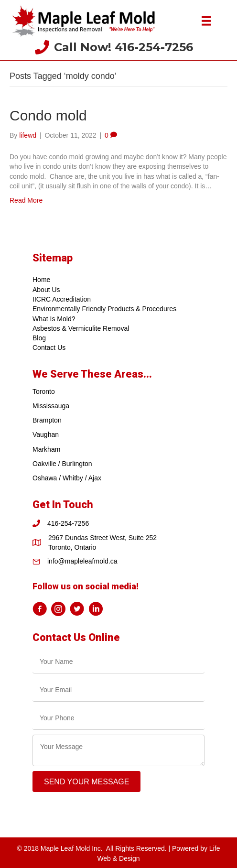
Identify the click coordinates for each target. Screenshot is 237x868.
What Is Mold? (54, 319)
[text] (118, 662)
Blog (39, 338)
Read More (26, 200)
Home (41, 280)
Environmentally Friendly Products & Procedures (104, 309)
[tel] (118, 718)
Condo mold (48, 115)
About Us (46, 290)
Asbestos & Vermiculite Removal (81, 328)
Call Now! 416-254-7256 (124, 47)
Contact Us (49, 347)
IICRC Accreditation (62, 299)
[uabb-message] (118, 750)
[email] (118, 690)
